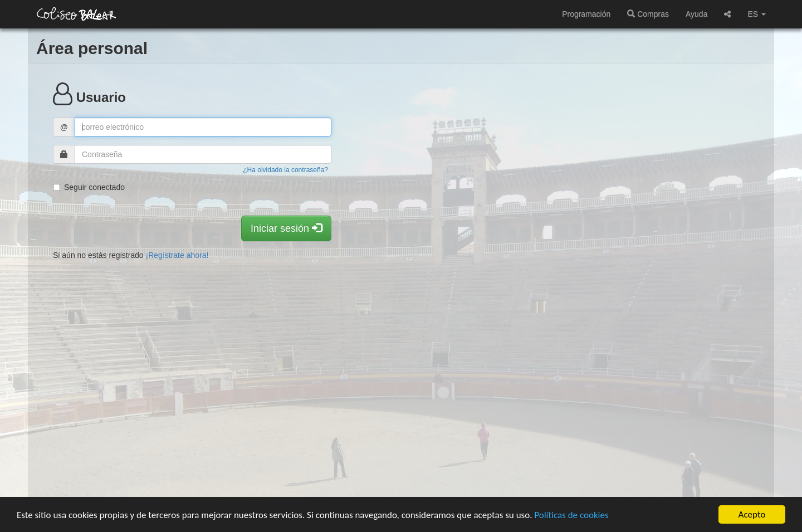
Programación (586, 14)
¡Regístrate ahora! (177, 255)
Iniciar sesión (286, 228)
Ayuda (696, 14)
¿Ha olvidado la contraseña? (285, 170)
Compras (648, 14)
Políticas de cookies (571, 515)
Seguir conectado (89, 187)
